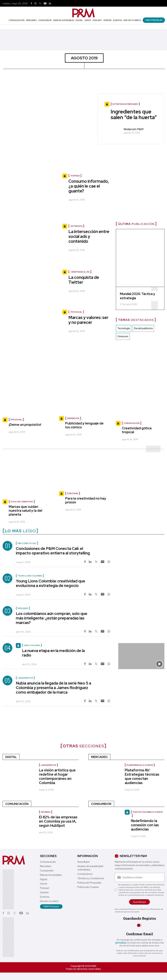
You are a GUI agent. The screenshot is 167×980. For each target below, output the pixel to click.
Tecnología (124, 328)
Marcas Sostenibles (64, 20)
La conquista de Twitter (84, 280)
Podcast (97, 20)
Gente (88, 20)
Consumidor (45, 20)
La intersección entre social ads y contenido (89, 236)
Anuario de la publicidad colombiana (90, 868)
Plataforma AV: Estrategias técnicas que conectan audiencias (142, 777)
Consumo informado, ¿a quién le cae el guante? (89, 186)
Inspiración (73, 418)
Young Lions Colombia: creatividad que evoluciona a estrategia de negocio (50, 583)
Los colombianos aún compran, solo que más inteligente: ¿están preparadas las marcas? (52, 618)
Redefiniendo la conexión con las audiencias (145, 825)
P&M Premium (154, 20)
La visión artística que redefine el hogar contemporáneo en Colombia (57, 777)
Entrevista (77, 226)
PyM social (76, 312)
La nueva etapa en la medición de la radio (53, 653)
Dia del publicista (143, 328)
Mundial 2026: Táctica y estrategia (137, 296)
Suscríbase (83, 862)
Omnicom (123, 336)
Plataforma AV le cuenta (140, 765)
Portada (75, 176)
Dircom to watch (132, 20)
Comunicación (17, 20)
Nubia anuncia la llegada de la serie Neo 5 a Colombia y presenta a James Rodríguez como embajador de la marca (53, 688)
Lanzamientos (48, 765)
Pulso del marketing (22, 502)
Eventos (117, 20)
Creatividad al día (80, 272)
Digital (79, 20)
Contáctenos (85, 874)
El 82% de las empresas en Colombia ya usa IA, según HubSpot (58, 821)
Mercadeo (31, 20)
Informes (46, 812)
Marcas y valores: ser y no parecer (88, 320)
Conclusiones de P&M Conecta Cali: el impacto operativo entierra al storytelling (53, 551)
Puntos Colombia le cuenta (148, 812)
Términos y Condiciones (91, 878)
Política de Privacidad (89, 883)
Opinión (107, 20)
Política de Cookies (88, 887)
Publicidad (73, 493)
